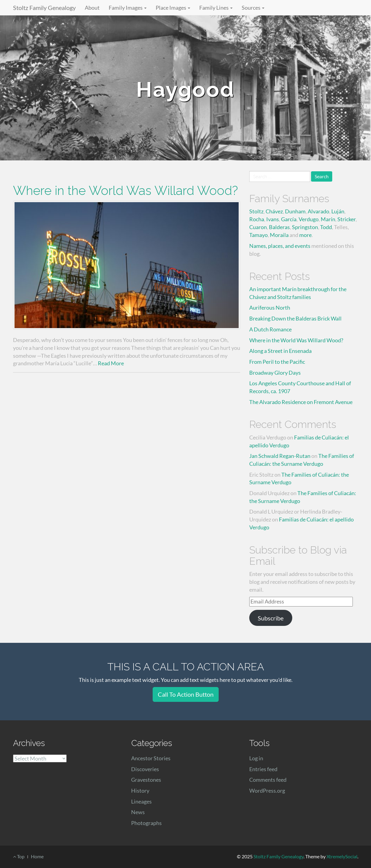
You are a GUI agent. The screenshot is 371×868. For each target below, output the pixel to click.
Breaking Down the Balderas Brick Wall (295, 318)
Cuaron (258, 227)
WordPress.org (267, 791)
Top (19, 856)
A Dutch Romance (270, 329)
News (138, 812)
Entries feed (263, 769)
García (289, 219)
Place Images (173, 8)
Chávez (274, 211)
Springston (305, 227)
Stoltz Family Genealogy (44, 8)
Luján (338, 211)
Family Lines (216, 8)
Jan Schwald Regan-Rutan (280, 456)
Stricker (346, 219)
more (305, 235)
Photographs (146, 823)
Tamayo (258, 235)
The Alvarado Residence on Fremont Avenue (301, 402)
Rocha (257, 219)
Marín (328, 219)
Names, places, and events (280, 246)
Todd (326, 227)
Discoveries (145, 769)
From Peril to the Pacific (277, 362)
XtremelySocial (342, 856)
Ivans (273, 219)
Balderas (279, 227)
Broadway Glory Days (275, 373)
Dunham (295, 211)
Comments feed (268, 780)
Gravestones (146, 780)
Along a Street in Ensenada (280, 351)
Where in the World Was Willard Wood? (126, 191)
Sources (253, 8)
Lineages (141, 801)
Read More (111, 363)
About (92, 8)
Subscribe (271, 618)
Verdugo (309, 219)
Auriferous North (270, 307)
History (140, 791)
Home (37, 856)
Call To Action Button (186, 694)
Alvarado (318, 211)
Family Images (128, 8)
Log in (256, 758)
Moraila (279, 235)
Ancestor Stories (151, 758)
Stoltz (256, 211)
